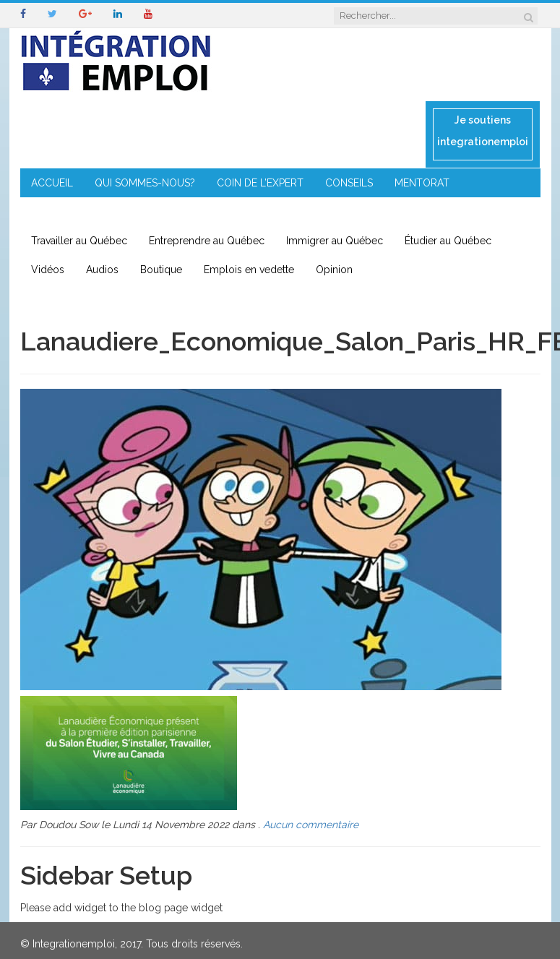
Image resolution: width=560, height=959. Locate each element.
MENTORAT (422, 183)
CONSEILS (349, 183)
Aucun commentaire (311, 825)
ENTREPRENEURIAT (77, 212)
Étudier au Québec (448, 241)
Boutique (161, 270)
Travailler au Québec (79, 241)
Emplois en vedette (249, 270)
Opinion (334, 270)
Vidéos (48, 270)
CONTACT (312, 212)
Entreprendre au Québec (207, 241)
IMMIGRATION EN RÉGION (205, 212)
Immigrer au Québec (335, 241)
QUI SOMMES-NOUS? (145, 183)
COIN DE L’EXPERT (260, 183)
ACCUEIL (52, 183)
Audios (102, 270)
